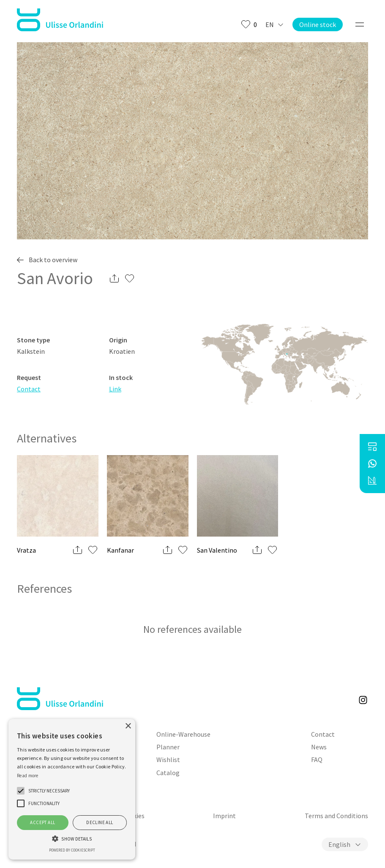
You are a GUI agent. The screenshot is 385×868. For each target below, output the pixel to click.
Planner (168, 747)
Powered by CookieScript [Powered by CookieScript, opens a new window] (72, 850)
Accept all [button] (42, 822)
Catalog (168, 773)
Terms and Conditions (336, 816)
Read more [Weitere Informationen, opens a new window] (28, 776)
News (319, 747)
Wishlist (168, 759)
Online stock (318, 24)
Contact (29, 389)
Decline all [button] (100, 822)
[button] (21, 791)
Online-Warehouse (183, 734)
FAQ (317, 759)
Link (115, 389)
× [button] (128, 726)
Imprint (224, 816)
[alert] (72, 789)
